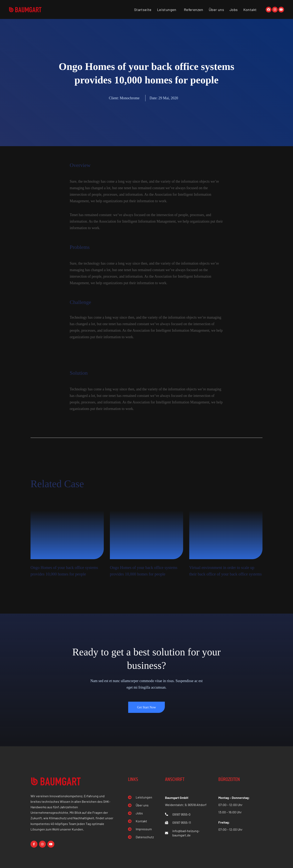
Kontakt (250, 10)
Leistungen (167, 10)
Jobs (234, 10)
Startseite (143, 10)
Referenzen (194, 10)
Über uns (216, 10)
